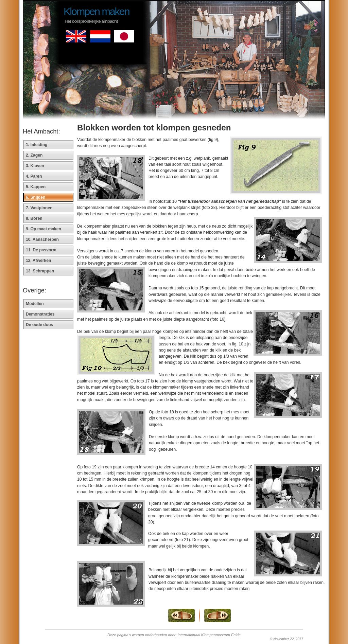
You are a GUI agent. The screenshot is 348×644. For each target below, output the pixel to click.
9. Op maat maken (43, 229)
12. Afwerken (39, 261)
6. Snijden (36, 197)
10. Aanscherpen (42, 239)
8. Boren (34, 218)
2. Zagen (34, 155)
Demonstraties (40, 314)
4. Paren (34, 176)
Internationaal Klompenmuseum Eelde (209, 635)
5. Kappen (36, 187)
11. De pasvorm (41, 250)
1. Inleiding (37, 145)
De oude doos (39, 325)
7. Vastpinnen (39, 208)
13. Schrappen (40, 271)
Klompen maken (97, 11)
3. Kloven (35, 166)
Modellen (35, 304)
